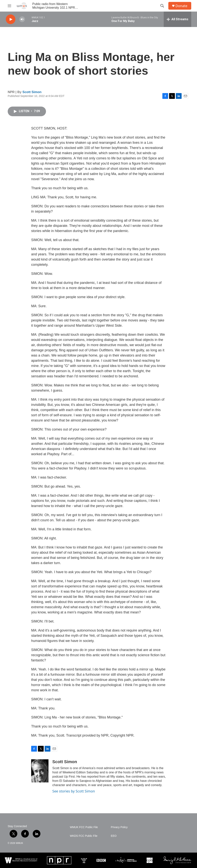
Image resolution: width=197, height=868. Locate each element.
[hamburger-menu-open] (9, 6)
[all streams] (177, 19)
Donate (181, 6)
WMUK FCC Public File (84, 827)
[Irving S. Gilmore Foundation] (177, 860)
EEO (114, 836)
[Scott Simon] (40, 771)
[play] (11, 19)
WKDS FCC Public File (84, 836)
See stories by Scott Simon (74, 791)
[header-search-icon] (162, 6)
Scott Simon (32, 92)
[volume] (22, 19)
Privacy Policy (119, 827)
